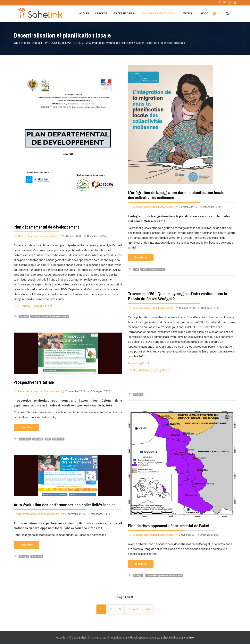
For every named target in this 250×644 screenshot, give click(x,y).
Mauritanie (25, 439)
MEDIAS (187, 13)
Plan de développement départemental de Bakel (168, 526)
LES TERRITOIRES (123, 13)
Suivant (133, 609)
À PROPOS (101, 13)
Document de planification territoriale (50, 316)
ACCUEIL (84, 13)
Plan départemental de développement (46, 227)
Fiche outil (58, 439)
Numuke (189, 638)
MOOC (205, 13)
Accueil (37, 43)
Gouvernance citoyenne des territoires (109, 43)
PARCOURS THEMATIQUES (158, 13)
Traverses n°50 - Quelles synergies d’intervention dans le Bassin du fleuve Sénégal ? (177, 296)
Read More (141, 258)
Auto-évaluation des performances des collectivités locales (65, 505)
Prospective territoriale (34, 382)
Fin (148, 609)
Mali (136, 269)
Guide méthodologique (153, 269)
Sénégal (24, 316)
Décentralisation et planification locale (39, 236)
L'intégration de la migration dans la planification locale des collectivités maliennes (176, 195)
